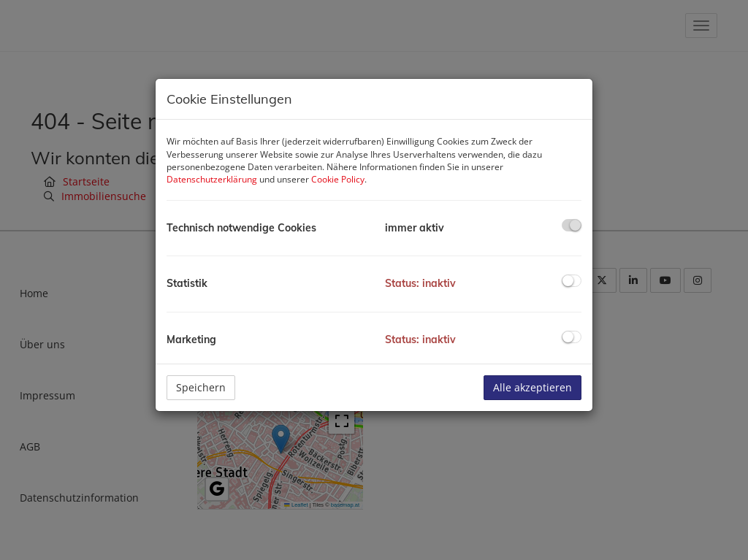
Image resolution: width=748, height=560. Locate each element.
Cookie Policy (338, 179)
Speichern (201, 387)
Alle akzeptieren (533, 387)
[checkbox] (572, 225)
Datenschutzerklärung (212, 179)
